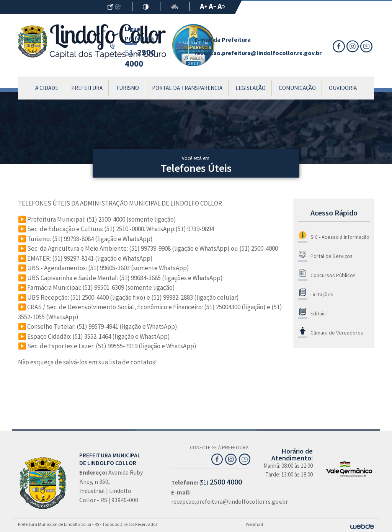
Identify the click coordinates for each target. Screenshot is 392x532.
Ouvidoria (343, 88)
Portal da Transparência (187, 88)
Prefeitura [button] (87, 88)
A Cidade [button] (47, 88)
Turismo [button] (127, 88)
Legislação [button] (251, 88)
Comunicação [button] (297, 88)
